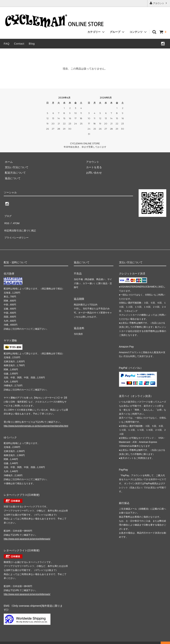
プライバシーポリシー (17, 232)
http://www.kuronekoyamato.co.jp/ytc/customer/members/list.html (36, 419)
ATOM (15, 221)
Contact (19, 44)
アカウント (159, 3)
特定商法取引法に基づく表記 (21, 226)
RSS (6, 221)
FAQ (7, 44)
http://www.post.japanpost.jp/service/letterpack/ (27, 532)
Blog (32, 44)
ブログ (8, 215)
